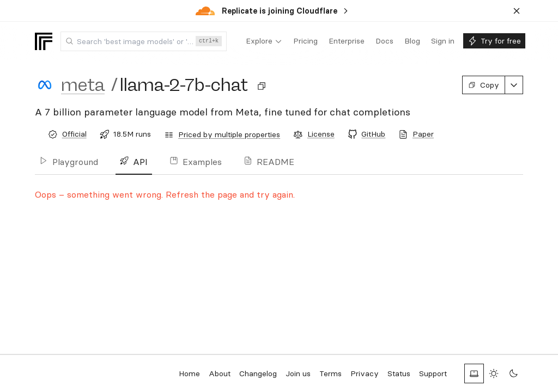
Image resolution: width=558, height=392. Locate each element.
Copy (484, 85)
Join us (298, 373)
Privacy (365, 373)
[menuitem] (264, 41)
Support (433, 373)
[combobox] (144, 41)
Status (399, 373)
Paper (423, 134)
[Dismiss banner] (517, 11)
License (321, 134)
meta (83, 85)
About (220, 373)
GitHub (373, 134)
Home (189, 373)
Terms (330, 373)
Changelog (258, 373)
